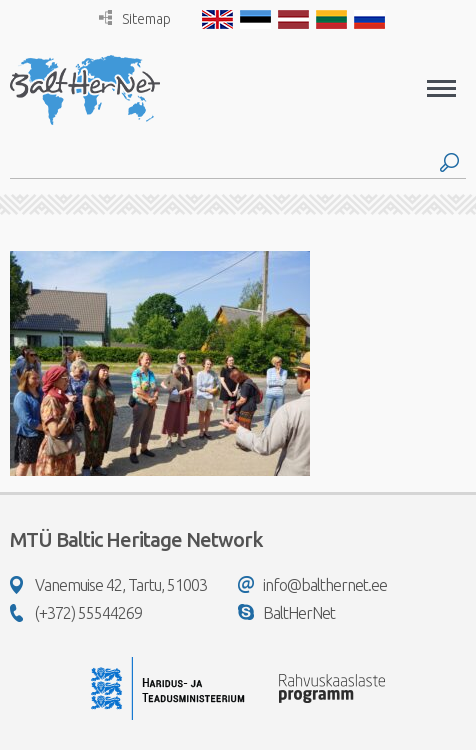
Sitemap (135, 18)
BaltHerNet (286, 613)
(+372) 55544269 (76, 613)
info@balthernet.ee (312, 585)
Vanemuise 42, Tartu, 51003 (108, 585)
